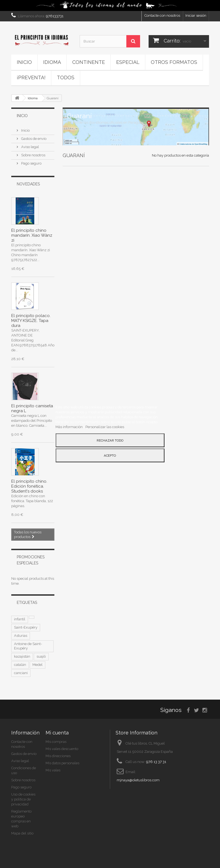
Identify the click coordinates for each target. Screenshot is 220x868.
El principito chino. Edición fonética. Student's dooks (29, 486)
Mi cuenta (57, 733)
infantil (20, 619)
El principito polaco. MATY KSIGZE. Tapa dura (31, 321)
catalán (20, 665)
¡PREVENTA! (31, 77)
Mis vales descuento (62, 749)
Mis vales (53, 770)
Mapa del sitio (22, 833)
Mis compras (56, 742)
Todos (66, 77)
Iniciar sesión (196, 15)
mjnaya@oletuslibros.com (138, 780)
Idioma (52, 62)
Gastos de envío (33, 139)
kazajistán (22, 656)
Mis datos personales (62, 763)
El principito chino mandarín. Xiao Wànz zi (32, 235)
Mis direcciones (58, 756)
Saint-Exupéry (26, 627)
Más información (69, 427)
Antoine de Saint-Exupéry (28, 646)
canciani (21, 673)
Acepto (110, 455)
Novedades (28, 184)
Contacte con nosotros (162, 15)
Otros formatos (174, 62)
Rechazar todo (110, 440)
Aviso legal (30, 147)
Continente (89, 62)
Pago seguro (31, 163)
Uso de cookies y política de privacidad (23, 799)
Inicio (24, 62)
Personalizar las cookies (105, 427)
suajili (41, 656)
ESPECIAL (128, 62)
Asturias (21, 636)
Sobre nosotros (33, 155)
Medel (37, 665)
